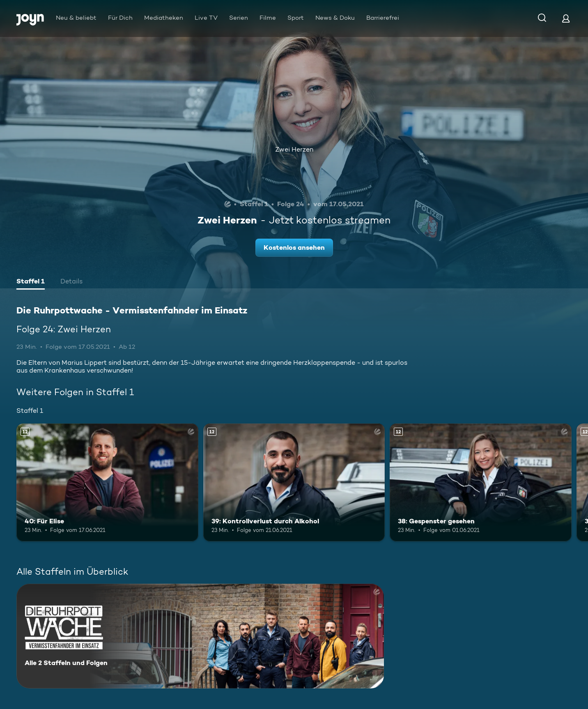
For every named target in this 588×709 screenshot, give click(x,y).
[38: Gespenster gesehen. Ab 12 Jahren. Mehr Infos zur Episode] (481, 483)
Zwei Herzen (294, 149)
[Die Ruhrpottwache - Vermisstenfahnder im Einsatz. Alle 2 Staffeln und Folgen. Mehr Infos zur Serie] (200, 636)
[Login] (566, 18)
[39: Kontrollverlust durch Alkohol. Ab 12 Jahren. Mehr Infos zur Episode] (294, 483)
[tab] (31, 282)
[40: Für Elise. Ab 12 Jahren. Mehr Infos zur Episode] (107, 483)
